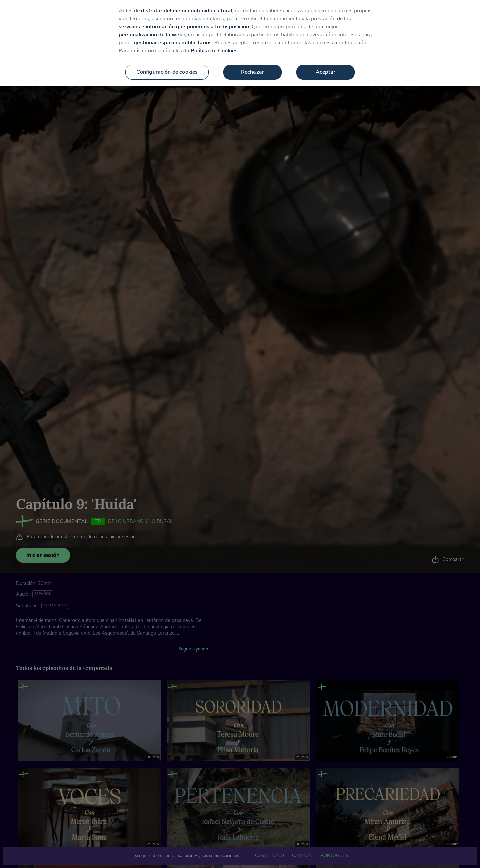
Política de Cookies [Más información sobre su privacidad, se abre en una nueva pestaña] (214, 48)
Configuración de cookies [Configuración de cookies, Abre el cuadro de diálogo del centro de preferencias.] (167, 69)
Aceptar (325, 69)
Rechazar (252, 69)
